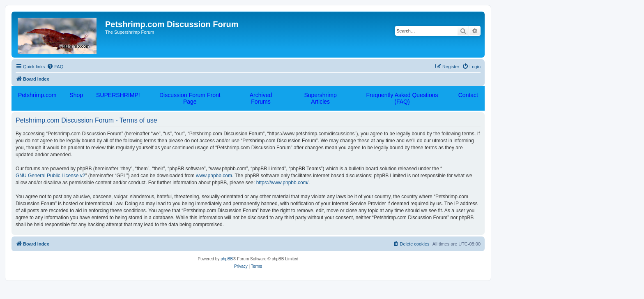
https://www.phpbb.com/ (282, 183)
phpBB (227, 259)
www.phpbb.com (214, 176)
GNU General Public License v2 (50, 176)
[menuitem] (55, 67)
